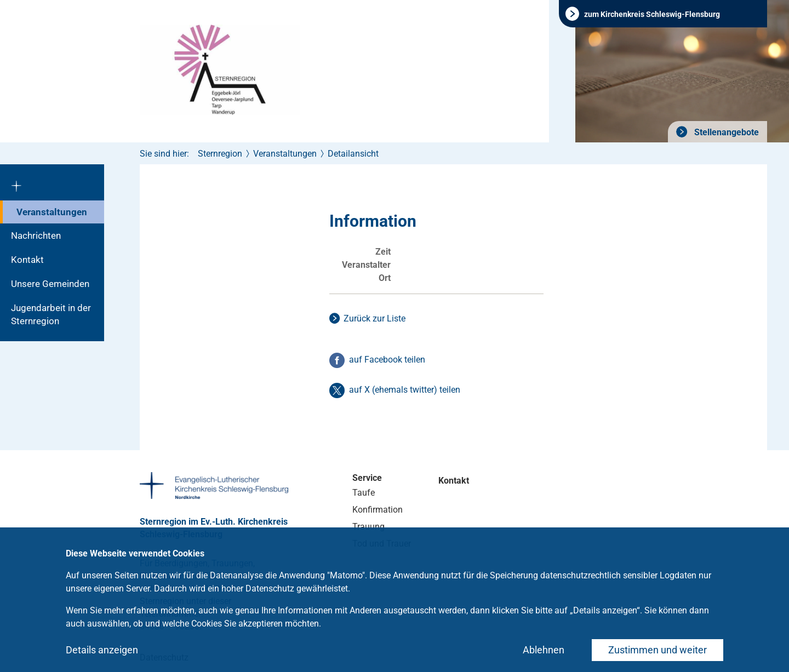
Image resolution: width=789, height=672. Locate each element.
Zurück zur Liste (375, 318)
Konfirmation (378, 510)
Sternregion (220, 154)
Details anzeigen (102, 650)
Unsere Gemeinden (50, 284)
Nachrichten (36, 236)
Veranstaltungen (52, 212)
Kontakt (27, 260)
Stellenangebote (725, 132)
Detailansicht (353, 154)
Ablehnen (544, 650)
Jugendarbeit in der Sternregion (51, 314)
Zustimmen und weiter (658, 650)
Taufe (364, 493)
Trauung (368, 527)
